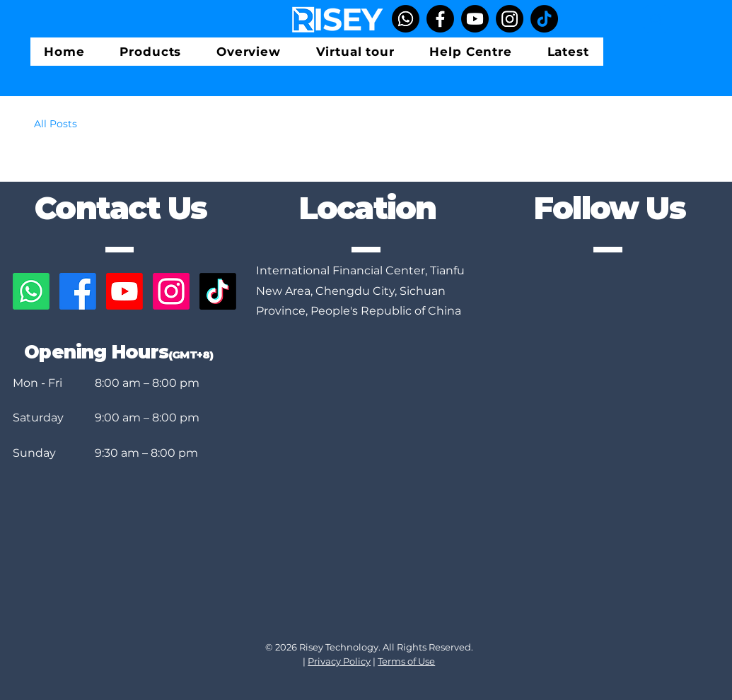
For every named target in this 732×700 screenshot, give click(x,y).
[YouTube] (475, 19)
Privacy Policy (339, 661)
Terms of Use (406, 661)
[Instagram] (510, 19)
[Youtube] (124, 291)
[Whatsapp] (406, 19)
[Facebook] (440, 19)
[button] (151, 52)
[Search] (656, 19)
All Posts (56, 124)
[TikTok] (544, 19)
